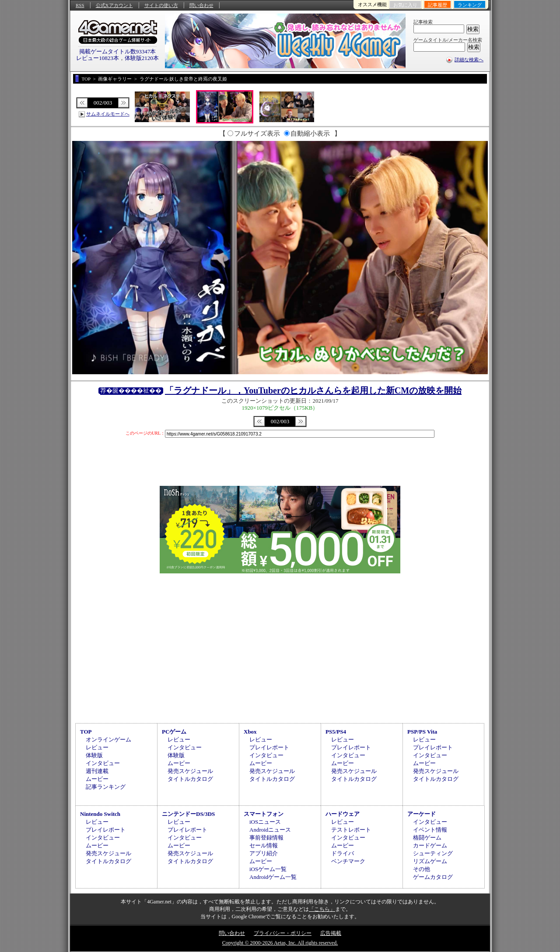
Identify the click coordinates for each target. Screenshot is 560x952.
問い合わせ (201, 5)
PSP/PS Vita (422, 732)
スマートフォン (264, 814)
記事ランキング (106, 787)
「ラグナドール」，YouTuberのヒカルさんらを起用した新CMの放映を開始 (313, 390)
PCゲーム (174, 732)
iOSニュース (265, 822)
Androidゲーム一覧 (273, 877)
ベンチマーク (348, 861)
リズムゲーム (430, 861)
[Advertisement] (280, 647)
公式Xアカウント (114, 5)
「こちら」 (322, 909)
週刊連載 (97, 771)
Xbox (250, 732)
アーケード (422, 814)
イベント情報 (430, 830)
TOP (86, 732)
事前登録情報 (266, 838)
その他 (422, 869)
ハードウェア (343, 814)
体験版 (94, 755)
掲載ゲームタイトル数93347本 (118, 51)
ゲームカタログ (433, 877)
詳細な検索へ (469, 60)
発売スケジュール (190, 771)
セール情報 (264, 845)
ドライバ (343, 853)
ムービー (97, 779)
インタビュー (103, 763)
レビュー (97, 747)
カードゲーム (430, 845)
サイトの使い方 (161, 5)
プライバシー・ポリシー (283, 933)
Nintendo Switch (100, 814)
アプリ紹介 (264, 853)
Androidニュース (270, 830)
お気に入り (405, 5)
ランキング (470, 5)
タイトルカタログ (190, 779)
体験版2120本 (142, 58)
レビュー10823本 (98, 58)
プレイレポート (269, 747)
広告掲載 (331, 933)
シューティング (433, 853)
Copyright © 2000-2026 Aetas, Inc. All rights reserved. (280, 943)
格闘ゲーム (427, 838)
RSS (80, 5)
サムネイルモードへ (108, 114)
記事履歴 (437, 5)
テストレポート (351, 830)
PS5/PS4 (336, 732)
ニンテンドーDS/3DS (188, 814)
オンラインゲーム (108, 739)
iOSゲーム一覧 (268, 869)
